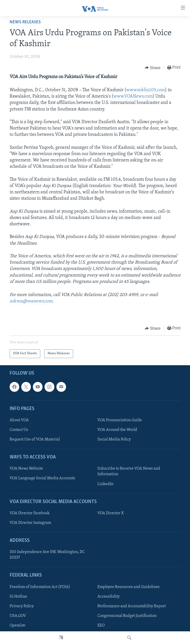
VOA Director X (111, 513)
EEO (101, 625)
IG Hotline (18, 596)
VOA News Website (26, 469)
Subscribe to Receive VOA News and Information (129, 471)
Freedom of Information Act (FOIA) (40, 587)
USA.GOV (18, 616)
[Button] (153, 68)
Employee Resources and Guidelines (129, 587)
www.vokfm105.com (146, 90)
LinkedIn (105, 484)
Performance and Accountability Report (132, 606)
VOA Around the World (117, 430)
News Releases (25, 22)
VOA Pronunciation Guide (120, 420)
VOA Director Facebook (30, 513)
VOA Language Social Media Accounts (42, 478)
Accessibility (109, 596)
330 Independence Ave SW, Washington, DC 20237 (47, 555)
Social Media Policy (114, 439)
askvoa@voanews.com (31, 301)
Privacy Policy (22, 606)
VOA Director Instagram (30, 523)
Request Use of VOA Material (35, 439)
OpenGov (17, 625)
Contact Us (19, 430)
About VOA (19, 420)
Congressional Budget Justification (127, 616)
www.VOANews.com (133, 96)
